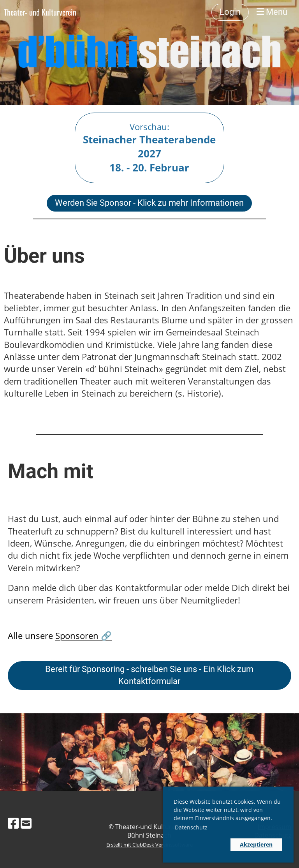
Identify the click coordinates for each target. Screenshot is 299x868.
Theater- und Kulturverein (40, 12)
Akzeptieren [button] (256, 844)
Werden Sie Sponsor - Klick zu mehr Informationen (149, 203)
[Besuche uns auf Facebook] (13, 823)
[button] (200, 845)
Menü (272, 12)
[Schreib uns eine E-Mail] (26, 823)
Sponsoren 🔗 (84, 636)
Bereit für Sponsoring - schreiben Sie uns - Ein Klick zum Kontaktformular (149, 675)
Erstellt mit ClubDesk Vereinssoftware (149, 845)
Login (230, 12)
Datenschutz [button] (191, 827)
